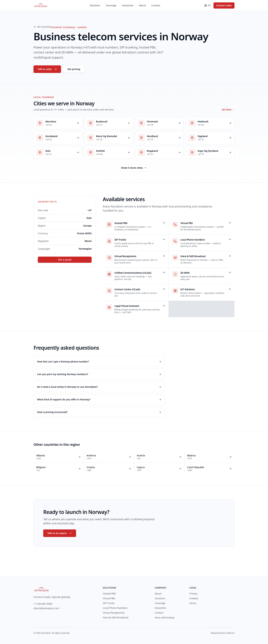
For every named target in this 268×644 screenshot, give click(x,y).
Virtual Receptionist (114, 613)
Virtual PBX (109, 598)
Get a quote (65, 260)
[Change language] (208, 5)
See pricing (74, 69)
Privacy (193, 594)
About (142, 5)
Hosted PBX (109, 594)
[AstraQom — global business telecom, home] (40, 5)
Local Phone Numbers (115, 608)
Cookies (194, 598)
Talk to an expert (60, 533)
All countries (42, 27)
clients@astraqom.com (46, 608)
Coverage (111, 5)
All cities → (228, 110)
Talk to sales (47, 69)
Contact (156, 5)
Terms (193, 603)
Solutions (95, 5)
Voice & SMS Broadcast (116, 617)
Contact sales (224, 5)
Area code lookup (164, 617)
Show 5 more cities (134, 168)
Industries (128, 5)
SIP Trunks (109, 603)
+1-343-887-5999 (43, 604)
